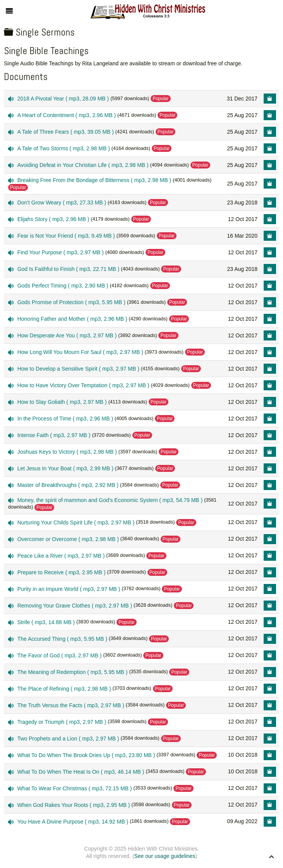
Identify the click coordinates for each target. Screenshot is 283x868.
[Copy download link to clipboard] (270, 99)
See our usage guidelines (165, 856)
